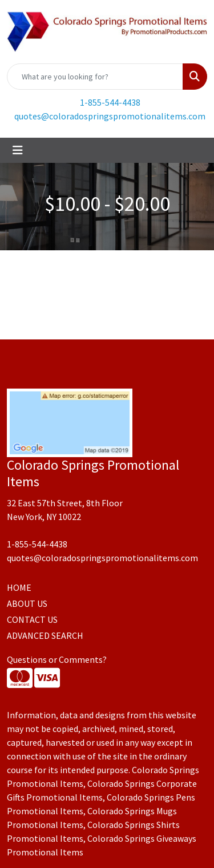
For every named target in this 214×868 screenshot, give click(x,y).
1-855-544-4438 (110, 102)
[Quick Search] (95, 77)
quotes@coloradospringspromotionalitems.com (110, 116)
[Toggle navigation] (18, 150)
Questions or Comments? (57, 659)
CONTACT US (32, 619)
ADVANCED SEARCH (45, 635)
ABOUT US (27, 603)
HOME (19, 587)
